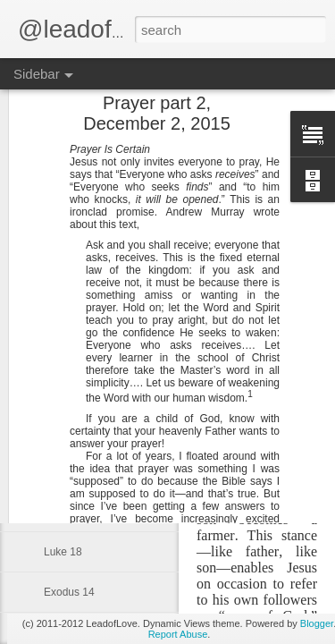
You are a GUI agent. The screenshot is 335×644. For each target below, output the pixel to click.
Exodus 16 (69, 512)
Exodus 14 (69, 592)
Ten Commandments (93, 351)
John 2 (60, 230)
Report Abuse (178, 634)
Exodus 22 (69, 270)
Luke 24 (63, 310)
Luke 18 (63, 552)
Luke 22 (63, 391)
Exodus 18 (69, 431)
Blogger (317, 623)
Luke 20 (63, 471)
